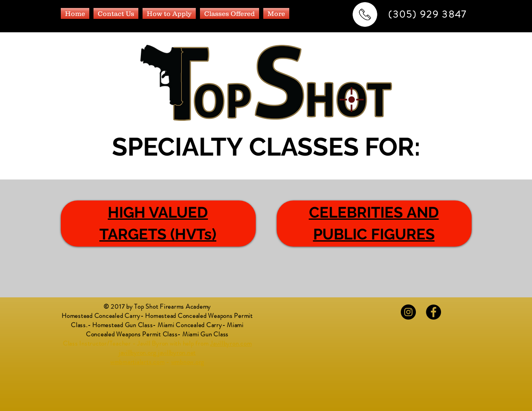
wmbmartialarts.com (138, 362)
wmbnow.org (188, 362)
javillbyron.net (177, 353)
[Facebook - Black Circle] (433, 312)
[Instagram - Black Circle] (408, 312)
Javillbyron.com (231, 343)
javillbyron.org (138, 353)
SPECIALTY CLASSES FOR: (266, 147)
